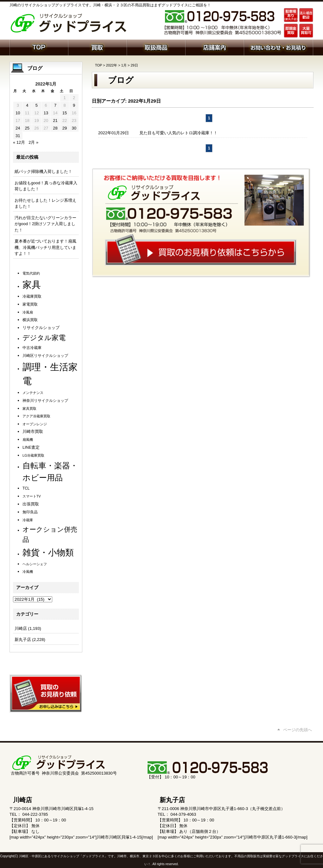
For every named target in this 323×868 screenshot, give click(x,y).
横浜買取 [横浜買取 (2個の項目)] (30, 320)
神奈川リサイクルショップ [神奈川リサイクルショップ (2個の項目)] (45, 401)
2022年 (112, 65)
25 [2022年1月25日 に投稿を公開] (27, 128)
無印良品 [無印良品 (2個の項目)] (30, 512)
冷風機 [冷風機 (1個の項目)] (28, 572)
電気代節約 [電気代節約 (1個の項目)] (31, 273)
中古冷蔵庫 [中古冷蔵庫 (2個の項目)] (32, 348)
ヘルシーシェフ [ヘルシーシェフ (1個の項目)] (35, 564)
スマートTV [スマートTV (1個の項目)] (32, 496)
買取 (97, 47)
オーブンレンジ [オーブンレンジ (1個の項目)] (35, 424)
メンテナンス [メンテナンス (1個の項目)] (33, 393)
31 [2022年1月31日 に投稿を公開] (18, 136)
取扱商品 (156, 47)
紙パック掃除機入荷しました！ (43, 171)
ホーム (39, 47)
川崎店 (21, 628)
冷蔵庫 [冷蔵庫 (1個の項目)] (28, 520)
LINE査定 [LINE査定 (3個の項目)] (31, 447)
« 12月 (19, 142)
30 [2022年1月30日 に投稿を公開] (74, 128)
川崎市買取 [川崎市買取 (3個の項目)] (33, 432)
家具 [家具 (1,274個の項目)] (32, 285)
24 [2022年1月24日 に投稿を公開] (18, 128)
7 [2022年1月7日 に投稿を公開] (55, 105)
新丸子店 (23, 640)
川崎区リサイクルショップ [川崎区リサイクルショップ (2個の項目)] (45, 356)
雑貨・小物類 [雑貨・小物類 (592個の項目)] (48, 552)
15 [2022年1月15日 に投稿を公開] (65, 113)
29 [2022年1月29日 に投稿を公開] (65, 128)
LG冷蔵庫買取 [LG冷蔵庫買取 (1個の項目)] (33, 455)
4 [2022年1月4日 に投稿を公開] (27, 105)
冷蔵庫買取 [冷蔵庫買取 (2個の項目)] (32, 296)
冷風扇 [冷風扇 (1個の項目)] (28, 312)
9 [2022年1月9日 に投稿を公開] (74, 105)
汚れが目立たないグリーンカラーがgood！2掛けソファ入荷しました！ (45, 224)
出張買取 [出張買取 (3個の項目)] (31, 504)
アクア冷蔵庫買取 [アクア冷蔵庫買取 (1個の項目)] (36, 416)
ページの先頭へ (298, 730)
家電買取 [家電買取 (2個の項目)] (30, 304)
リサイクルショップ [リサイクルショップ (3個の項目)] (41, 328)
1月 (124, 65)
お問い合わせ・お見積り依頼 (279, 47)
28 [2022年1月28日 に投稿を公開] (55, 128)
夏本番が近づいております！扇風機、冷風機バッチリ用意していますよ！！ (45, 247)
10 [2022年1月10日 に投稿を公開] (18, 113)
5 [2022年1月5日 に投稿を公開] (37, 105)
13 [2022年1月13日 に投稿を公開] (46, 113)
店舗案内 (215, 47)
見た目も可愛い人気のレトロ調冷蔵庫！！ (178, 133)
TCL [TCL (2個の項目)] (26, 488)
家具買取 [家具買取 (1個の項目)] (29, 409)
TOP (98, 65)
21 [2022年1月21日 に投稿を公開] (55, 120)
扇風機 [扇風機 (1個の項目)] (28, 440)
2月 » (33, 142)
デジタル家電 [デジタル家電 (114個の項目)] (44, 338)
